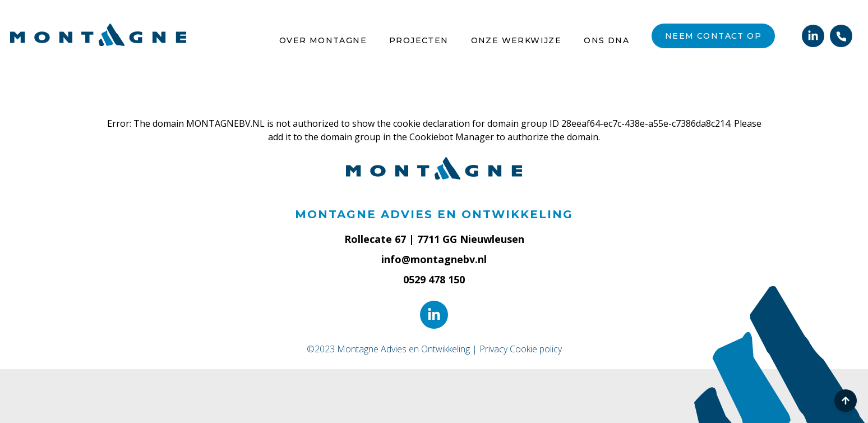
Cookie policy (536, 349)
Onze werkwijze (516, 40)
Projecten (419, 40)
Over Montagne (323, 40)
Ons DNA (606, 40)
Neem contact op (713, 36)
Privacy (493, 349)
